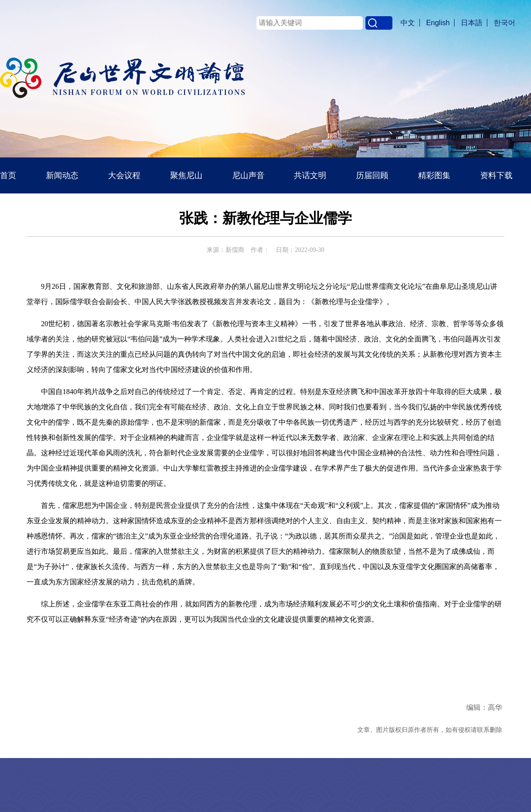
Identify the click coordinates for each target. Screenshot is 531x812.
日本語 (472, 23)
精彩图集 (434, 175)
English (438, 23)
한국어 (504, 23)
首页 (8, 175)
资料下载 (496, 175)
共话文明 (310, 175)
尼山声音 (248, 175)
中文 (408, 23)
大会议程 (124, 175)
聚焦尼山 (186, 175)
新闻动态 (62, 175)
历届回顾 (372, 175)
